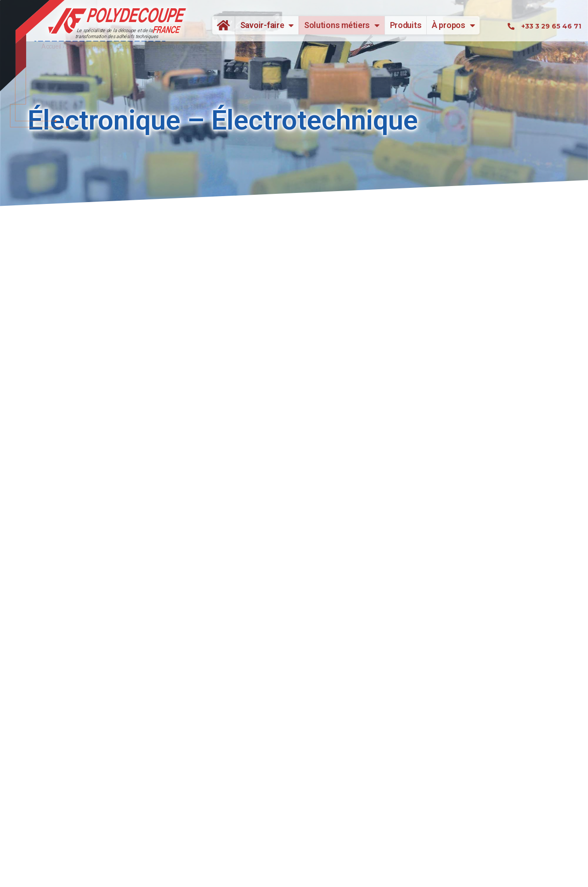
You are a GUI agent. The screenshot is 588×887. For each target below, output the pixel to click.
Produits (406, 25)
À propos (453, 25)
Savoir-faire (267, 25)
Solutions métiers (342, 25)
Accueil (220, 25)
